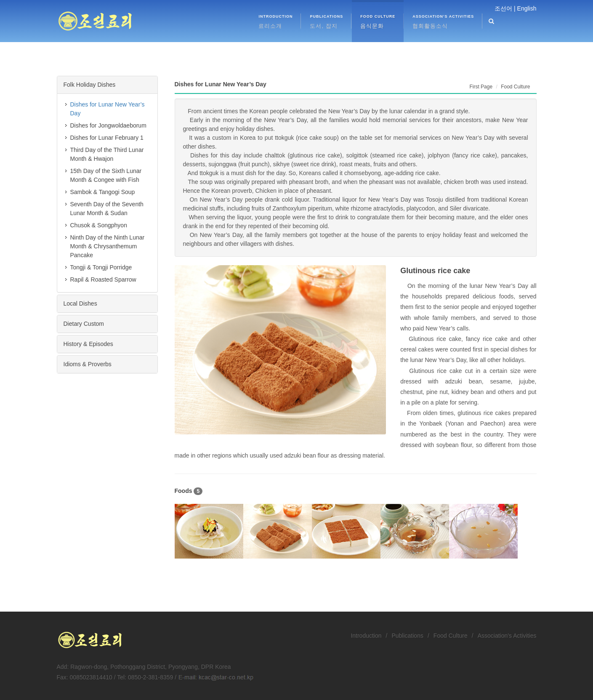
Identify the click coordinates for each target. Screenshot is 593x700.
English (527, 8)
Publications (407, 636)
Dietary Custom (84, 324)
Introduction (366, 636)
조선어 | (505, 8)
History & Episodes (88, 344)
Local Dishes (80, 303)
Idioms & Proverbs (88, 364)
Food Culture (451, 636)
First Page (481, 87)
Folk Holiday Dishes (90, 85)
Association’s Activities (507, 636)
